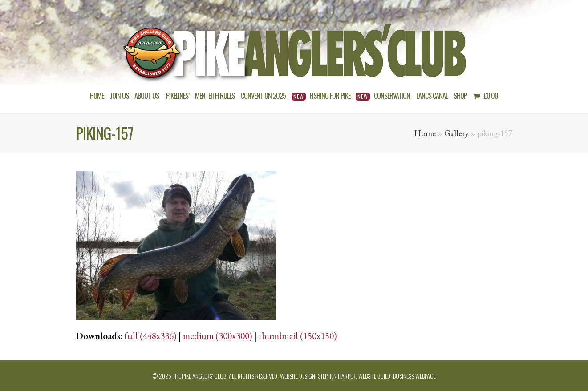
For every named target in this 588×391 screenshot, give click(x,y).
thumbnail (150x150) (298, 336)
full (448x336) (150, 336)
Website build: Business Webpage (397, 376)
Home (425, 133)
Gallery (456, 133)
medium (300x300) (218, 336)
